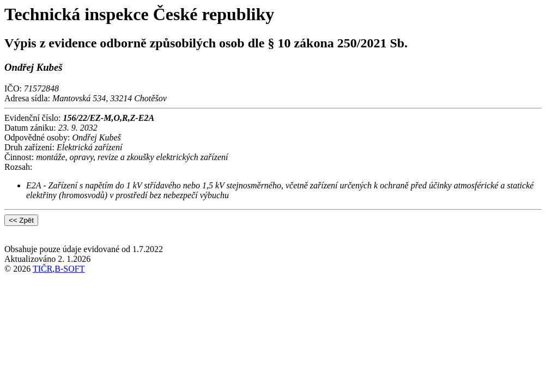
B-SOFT (69, 269)
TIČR (43, 269)
